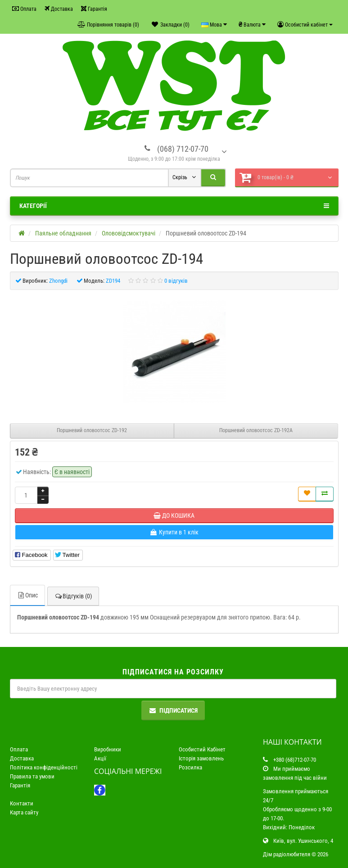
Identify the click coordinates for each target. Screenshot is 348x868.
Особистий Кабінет (202, 749)
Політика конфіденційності (44, 767)
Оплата (24, 9)
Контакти (22, 803)
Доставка (59, 9)
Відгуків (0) (73, 596)
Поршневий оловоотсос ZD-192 (92, 430)
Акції (100, 758)
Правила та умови (32, 776)
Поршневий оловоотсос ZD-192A (256, 430)
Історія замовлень (201, 758)
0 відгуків (176, 281)
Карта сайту (24, 812)
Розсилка (190, 767)
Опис (27, 595)
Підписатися (173, 710)
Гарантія (94, 9)
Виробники (108, 749)
